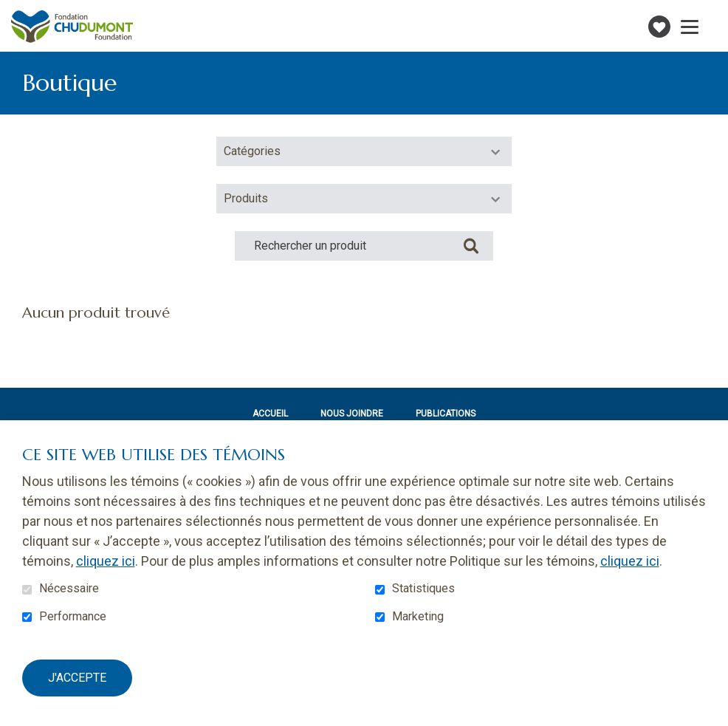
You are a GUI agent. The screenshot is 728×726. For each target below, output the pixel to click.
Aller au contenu (11, 11)
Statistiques (423, 589)
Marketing (418, 617)
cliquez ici (106, 561)
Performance (73, 617)
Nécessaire (69, 589)
